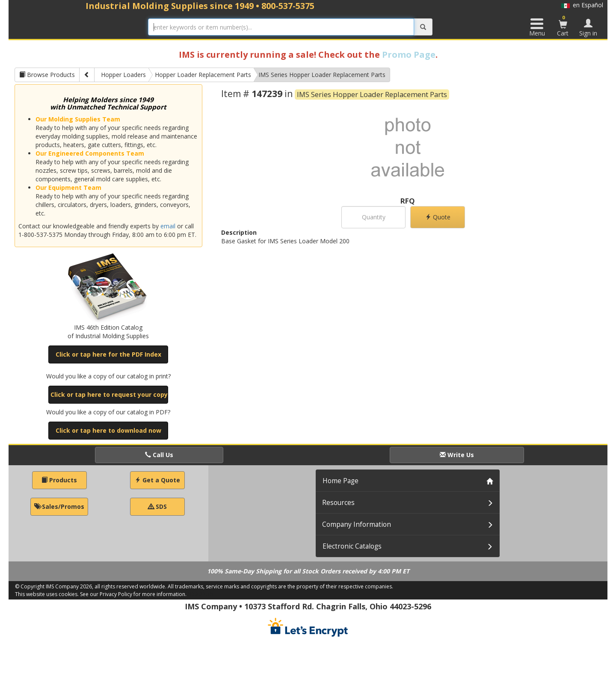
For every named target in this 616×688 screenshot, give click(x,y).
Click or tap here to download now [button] (108, 430)
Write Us (457, 455)
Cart (563, 26)
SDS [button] (157, 506)
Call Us (159, 455)
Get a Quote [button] (157, 480)
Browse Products (47, 75)
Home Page (341, 481)
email (168, 226)
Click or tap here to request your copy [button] (109, 394)
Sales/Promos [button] (59, 506)
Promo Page (409, 55)
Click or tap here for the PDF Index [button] (108, 354)
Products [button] (59, 480)
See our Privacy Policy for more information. (133, 594)
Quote (438, 217)
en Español (582, 5)
